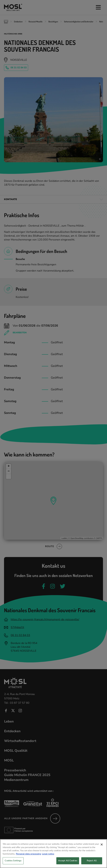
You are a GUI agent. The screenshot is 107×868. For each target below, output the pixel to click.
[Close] (102, 847)
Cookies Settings (13, 863)
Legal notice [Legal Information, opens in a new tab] (48, 856)
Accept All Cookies (68, 863)
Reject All (92, 863)
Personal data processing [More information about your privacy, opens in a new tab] (29, 856)
